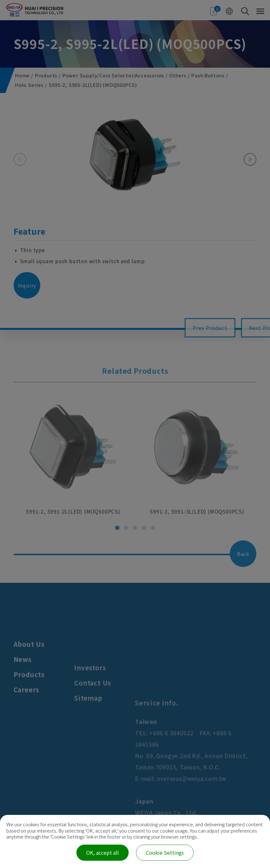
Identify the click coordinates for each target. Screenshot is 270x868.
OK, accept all (103, 853)
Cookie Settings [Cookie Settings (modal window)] (165, 853)
